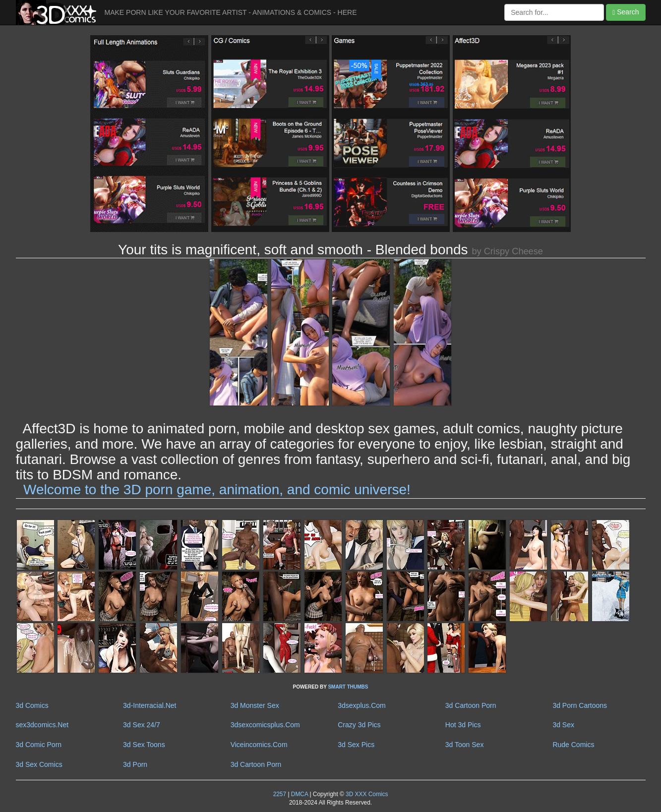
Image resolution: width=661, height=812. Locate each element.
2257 (280, 794)
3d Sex (563, 725)
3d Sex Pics (356, 745)
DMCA (300, 794)
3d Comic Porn (39, 745)
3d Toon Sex (465, 745)
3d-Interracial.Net (150, 705)
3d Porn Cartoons (580, 705)
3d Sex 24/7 (142, 725)
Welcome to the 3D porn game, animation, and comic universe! (217, 490)
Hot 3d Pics (463, 725)
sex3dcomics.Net (42, 725)
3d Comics (32, 705)
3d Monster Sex (255, 705)
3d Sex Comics (39, 764)
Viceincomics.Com (259, 745)
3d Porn (135, 764)
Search (626, 12)
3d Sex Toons (144, 745)
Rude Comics (573, 745)
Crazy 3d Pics (359, 725)
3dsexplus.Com (362, 705)
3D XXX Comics (366, 794)
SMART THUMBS (348, 687)
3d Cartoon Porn (471, 705)
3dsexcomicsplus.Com (265, 725)
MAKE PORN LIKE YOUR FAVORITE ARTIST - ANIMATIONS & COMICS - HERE (231, 12)
